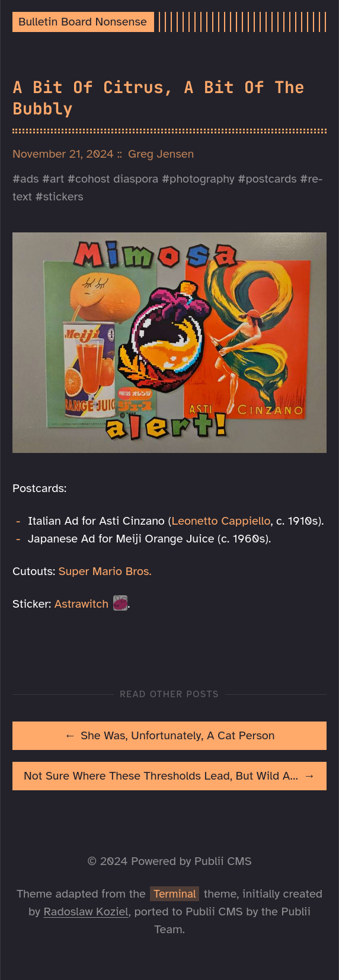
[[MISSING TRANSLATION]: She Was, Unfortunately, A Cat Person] (170, 736)
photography (202, 179)
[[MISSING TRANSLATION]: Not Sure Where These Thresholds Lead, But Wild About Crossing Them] (170, 776)
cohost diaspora (117, 179)
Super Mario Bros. (105, 571)
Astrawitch (81, 604)
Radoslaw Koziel (86, 912)
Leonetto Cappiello (221, 521)
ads (29, 179)
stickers (63, 197)
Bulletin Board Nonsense (83, 22)
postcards (271, 179)
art (57, 179)
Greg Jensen (161, 154)
